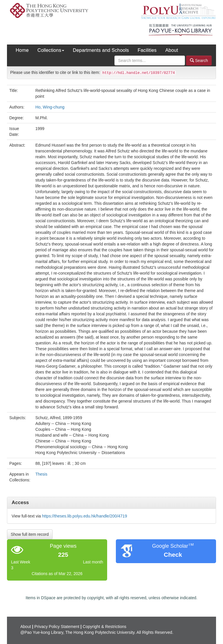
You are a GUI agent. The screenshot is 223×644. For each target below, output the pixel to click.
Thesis (41, 474)
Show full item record (30, 534)
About (172, 50)
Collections (51, 50)
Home (22, 50)
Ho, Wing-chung (50, 107)
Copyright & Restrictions (105, 627)
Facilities (147, 50)
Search (199, 60)
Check (173, 555)
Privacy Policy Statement (57, 627)
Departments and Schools (101, 50)
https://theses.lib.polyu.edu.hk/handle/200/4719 (85, 516)
